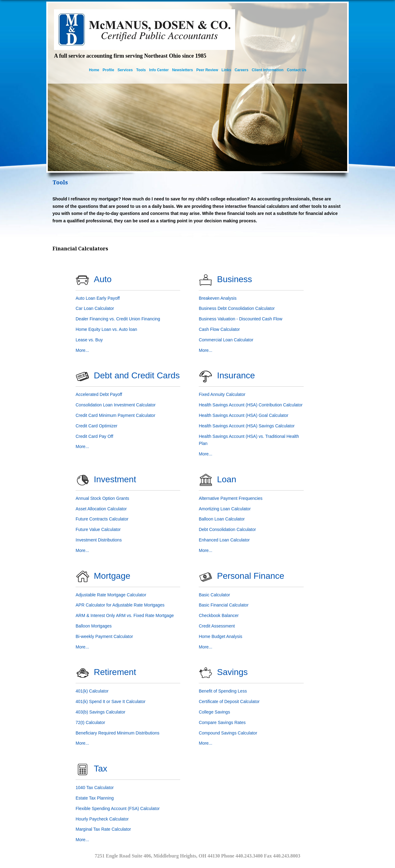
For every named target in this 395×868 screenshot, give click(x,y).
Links (226, 70)
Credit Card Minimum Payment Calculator (115, 415)
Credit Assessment (217, 626)
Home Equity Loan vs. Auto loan (106, 329)
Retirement (115, 672)
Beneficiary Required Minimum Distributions (118, 733)
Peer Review (207, 70)
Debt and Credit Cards (137, 375)
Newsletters (183, 70)
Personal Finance (251, 576)
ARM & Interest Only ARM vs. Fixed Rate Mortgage (125, 615)
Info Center (159, 70)
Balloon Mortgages (94, 626)
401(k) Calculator (92, 691)
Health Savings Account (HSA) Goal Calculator (243, 415)
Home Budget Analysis (220, 636)
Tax (101, 769)
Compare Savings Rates (222, 722)
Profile (108, 70)
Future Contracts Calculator (102, 519)
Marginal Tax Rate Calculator (103, 829)
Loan (227, 479)
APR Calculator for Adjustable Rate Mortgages (120, 605)
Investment (115, 479)
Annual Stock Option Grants (102, 498)
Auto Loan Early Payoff (98, 298)
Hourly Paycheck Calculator (102, 819)
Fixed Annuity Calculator (222, 394)
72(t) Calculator (90, 722)
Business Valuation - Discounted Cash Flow (241, 319)
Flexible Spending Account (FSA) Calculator (118, 808)
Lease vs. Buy (89, 340)
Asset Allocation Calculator (101, 509)
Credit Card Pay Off (94, 436)
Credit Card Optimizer (96, 426)
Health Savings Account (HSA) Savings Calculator (247, 426)
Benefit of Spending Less (223, 691)
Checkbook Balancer (219, 615)
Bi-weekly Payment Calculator (104, 636)
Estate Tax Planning (95, 798)
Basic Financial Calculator (224, 605)
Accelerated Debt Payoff (99, 394)
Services (125, 70)
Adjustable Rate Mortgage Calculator (111, 595)
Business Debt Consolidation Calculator (237, 308)
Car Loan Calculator (95, 308)
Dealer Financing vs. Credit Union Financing (118, 319)
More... (82, 350)
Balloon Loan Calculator (222, 519)
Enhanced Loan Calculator (224, 540)
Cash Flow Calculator (219, 329)
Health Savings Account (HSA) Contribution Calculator (251, 405)
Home (94, 70)
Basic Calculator (214, 595)
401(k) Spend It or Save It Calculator (110, 701)
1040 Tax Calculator (95, 788)
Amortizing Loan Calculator (225, 509)
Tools (141, 70)
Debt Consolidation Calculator (227, 529)
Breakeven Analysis (218, 298)
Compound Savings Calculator (228, 733)
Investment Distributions (99, 540)
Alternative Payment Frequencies (231, 498)
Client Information (268, 70)
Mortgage (112, 576)
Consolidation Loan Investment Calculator (116, 405)
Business (235, 279)
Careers (241, 70)
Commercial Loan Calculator (226, 340)
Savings (232, 672)
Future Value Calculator (98, 529)
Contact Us (297, 70)
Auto (103, 279)
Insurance (236, 375)
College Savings (214, 712)
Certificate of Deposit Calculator (229, 701)
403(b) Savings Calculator (100, 712)
